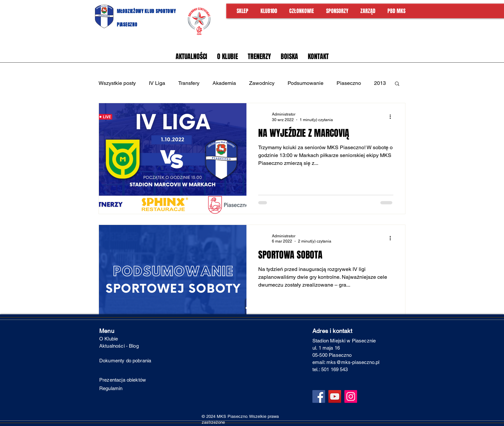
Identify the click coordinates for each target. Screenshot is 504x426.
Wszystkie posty (117, 83)
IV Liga (157, 83)
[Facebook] (319, 396)
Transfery (189, 83)
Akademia (224, 83)
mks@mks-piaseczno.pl (353, 362)
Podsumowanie (306, 83)
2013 (380, 83)
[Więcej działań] (392, 117)
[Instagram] (351, 396)
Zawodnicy (262, 83)
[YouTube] (335, 396)
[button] (397, 84)
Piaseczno (349, 83)
